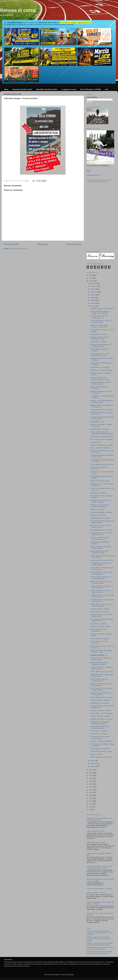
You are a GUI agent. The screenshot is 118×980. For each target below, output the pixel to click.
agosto (93, 295)
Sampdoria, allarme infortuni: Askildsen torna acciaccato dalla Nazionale (99, 953)
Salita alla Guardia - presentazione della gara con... (101, 406)
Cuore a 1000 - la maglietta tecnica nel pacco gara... (102, 569)
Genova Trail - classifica (98, 515)
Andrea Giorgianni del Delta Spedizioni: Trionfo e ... (99, 552)
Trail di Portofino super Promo (100, 481)
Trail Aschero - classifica (98, 342)
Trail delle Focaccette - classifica (101, 710)
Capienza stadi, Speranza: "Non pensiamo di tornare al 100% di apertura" (100, 948)
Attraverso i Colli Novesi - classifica (102, 445)
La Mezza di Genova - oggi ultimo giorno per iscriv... (101, 668)
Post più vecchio (74, 244)
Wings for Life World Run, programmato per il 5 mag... (100, 378)
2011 (91, 804)
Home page (43, 244)
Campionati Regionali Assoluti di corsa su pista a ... (101, 547)
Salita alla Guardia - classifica (96, 842)
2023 (91, 770)
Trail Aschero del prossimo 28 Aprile (102, 437)
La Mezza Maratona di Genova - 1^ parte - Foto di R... (102, 591)
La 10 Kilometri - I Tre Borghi (100, 367)
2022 (91, 773)
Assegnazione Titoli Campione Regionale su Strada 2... (100, 723)
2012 (91, 801)
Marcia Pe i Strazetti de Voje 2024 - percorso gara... (102, 685)
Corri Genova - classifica (98, 624)
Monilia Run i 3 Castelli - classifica (101, 370)
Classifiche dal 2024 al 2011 (47, 89)
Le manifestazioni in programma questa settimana (101, 564)
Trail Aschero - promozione (99, 734)
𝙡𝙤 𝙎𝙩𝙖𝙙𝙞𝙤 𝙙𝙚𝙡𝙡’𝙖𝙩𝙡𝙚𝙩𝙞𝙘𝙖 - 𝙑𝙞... (99, 655)
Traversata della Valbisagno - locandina (99, 889)
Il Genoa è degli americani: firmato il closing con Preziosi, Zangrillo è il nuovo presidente (100, 933)
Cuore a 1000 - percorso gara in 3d (102, 672)
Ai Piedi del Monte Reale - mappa (101, 751)
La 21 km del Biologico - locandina (101, 512)
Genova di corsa (18, 10)
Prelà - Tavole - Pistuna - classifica (101, 439)
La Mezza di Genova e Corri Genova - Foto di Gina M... (102, 596)
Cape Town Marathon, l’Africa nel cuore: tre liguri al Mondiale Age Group (100, 867)
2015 (91, 793)
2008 (91, 810)
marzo (93, 761)
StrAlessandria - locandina (99, 334)
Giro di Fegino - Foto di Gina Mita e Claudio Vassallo (102, 689)
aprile (93, 306)
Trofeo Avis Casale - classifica (100, 700)
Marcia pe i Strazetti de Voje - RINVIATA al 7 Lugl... (100, 338)
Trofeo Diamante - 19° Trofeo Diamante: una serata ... (100, 355)
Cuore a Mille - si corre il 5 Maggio (101, 713)
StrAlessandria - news (97, 422)
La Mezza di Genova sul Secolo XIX (102, 560)
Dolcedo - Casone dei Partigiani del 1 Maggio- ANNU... (102, 401)
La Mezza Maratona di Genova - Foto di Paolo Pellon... (101, 578)
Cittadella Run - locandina (99, 493)
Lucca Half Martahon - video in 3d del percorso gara (101, 321)
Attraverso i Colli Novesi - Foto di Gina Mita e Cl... (101, 392)
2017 (91, 787)
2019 (91, 781)
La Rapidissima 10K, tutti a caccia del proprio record (101, 534)
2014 (91, 795)
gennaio (93, 766)
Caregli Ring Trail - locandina (100, 749)
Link (106, 89)
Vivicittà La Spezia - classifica (100, 609)
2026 (91, 275)
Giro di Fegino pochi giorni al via (101, 757)
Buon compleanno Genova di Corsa (102, 464)
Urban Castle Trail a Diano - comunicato (99, 630)
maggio (93, 303)
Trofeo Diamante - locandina (99, 639)
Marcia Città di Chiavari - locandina (102, 697)
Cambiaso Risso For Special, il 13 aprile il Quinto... (101, 659)
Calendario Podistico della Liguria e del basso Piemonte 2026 (99, 819)
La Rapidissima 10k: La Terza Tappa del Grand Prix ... (102, 601)
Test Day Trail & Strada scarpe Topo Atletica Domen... (102, 418)
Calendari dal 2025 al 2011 (22, 89)
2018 (91, 784)
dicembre (94, 283)
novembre (94, 286)
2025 (91, 278)
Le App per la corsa (69, 89)
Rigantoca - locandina (97, 510)
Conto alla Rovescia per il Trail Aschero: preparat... (100, 501)
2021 (91, 776)
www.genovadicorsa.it (97, 962)
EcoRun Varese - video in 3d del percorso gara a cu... (101, 605)
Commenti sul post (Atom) (19, 249)
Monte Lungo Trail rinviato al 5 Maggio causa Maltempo (100, 312)
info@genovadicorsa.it (94, 175)
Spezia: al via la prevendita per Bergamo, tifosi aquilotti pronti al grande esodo (100, 944)
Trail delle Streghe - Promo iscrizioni (102, 309)
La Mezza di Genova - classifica (101, 626)
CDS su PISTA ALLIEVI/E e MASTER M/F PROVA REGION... (102, 433)
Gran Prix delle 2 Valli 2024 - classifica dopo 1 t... (100, 680)
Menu (6, 89)
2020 (91, 778)
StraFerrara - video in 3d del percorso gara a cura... (99, 538)
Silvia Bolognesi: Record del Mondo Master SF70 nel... (102, 620)
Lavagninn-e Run (96, 442)
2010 (91, 807)
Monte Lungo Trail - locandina (100, 448)
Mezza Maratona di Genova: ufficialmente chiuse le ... (99, 663)
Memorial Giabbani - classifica (96, 893)
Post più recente (11, 244)
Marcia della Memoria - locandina (101, 530)
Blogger (71, 975)
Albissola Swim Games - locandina (102, 719)
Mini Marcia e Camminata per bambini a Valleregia (100, 506)
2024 (91, 281)
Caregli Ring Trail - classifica (99, 703)
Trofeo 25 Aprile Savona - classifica (102, 410)
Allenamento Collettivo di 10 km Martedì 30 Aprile (101, 383)
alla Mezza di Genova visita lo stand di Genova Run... (102, 675)
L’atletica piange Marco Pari (96, 831)
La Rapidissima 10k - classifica (100, 518)
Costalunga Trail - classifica (99, 612)
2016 (91, 790)
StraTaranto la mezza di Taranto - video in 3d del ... (101, 526)
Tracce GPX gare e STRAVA (90, 89)
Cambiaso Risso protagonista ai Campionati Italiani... (101, 345)
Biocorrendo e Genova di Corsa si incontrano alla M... (101, 582)
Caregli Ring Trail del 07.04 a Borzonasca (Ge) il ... (100, 727)
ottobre (93, 289)
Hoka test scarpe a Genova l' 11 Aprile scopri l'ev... (101, 694)
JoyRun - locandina (97, 754)
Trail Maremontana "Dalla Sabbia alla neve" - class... (101, 651)
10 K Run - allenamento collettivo (101, 741)
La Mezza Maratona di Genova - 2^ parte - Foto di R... (102, 587)
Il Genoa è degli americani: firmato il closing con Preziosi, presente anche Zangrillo (99, 939)
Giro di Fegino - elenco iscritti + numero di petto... (100, 737)
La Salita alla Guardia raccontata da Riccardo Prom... (102, 456)
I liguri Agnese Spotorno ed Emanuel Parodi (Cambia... (102, 522)
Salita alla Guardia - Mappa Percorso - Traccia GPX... (99, 326)
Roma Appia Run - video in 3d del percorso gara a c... (101, 573)
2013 (91, 798)
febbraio (93, 763)
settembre (94, 292)
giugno (93, 300)
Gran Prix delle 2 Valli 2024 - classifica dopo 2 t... (100, 317)
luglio (93, 298)
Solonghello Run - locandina (99, 429)
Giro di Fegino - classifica (99, 731)
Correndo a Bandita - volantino (100, 716)
